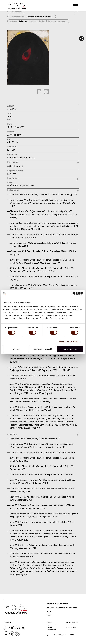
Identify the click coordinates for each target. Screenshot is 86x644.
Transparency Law (72, 623)
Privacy (49, 627)
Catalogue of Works (17, 17)
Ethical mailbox (71, 627)
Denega (16, 349)
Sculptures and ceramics (57, 21)
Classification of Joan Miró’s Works (40, 17)
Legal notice (51, 625)
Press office (70, 625)
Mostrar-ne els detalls (69, 342)
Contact (50, 623)
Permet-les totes (70, 349)
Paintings (23, 21)
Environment (51, 630)
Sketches (13, 21)
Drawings (33, 21)
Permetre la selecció (43, 349)
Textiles (42, 21)
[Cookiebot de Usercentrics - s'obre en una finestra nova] (72, 293)
